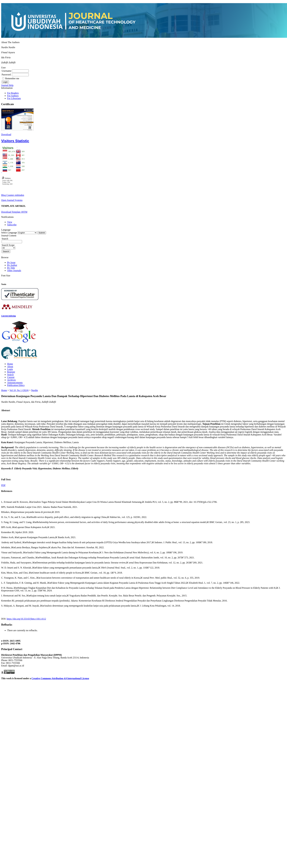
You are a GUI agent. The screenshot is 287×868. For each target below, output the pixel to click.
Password (6, 75)
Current (11, 377)
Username (6, 71)
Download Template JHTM (14, 212)
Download (6, 134)
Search (10, 375)
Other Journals (14, 270)
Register (11, 372)
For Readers (13, 93)
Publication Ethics (16, 385)
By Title (11, 268)
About (10, 367)
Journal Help (7, 85)
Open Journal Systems (12, 200)
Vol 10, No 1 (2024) (19, 390)
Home (10, 364)
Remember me (12, 78)
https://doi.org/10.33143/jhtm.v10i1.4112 (26, 619)
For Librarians (14, 98)
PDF (3, 485)
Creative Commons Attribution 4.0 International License (60, 678)
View (10, 222)
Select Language (9, 233)
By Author (12, 265)
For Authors (13, 96)
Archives (11, 380)
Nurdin (34, 390)
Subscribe (12, 225)
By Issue (11, 262)
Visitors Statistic (15, 141)
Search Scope (8, 246)
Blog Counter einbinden (13, 195)
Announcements (15, 383)
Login (10, 369)
